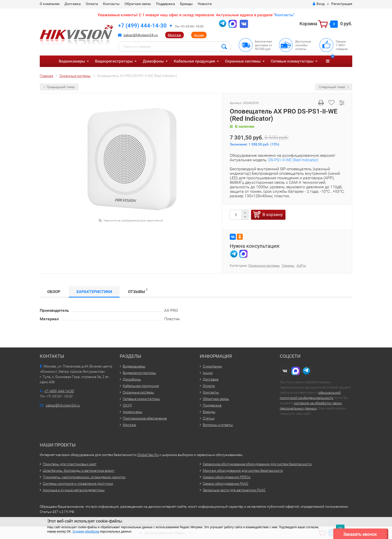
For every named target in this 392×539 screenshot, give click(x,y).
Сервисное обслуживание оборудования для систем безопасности (257, 464)
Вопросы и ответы (218, 425)
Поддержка (165, 4)
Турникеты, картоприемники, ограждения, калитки (84, 477)
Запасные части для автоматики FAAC (234, 490)
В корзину (273, 214)
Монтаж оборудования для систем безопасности (243, 470)
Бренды (186, 4)
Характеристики (94, 292)
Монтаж (174, 35)
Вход (319, 4)
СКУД (127, 405)
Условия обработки (86, 531)
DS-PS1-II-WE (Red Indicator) (293, 160)
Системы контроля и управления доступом (78, 483)
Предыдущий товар (59, 87)
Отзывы (138, 291)
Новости (205, 4)
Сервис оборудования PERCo (227, 477)
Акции (199, 35)
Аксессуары (132, 412)
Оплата (92, 4)
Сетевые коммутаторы (292, 61)
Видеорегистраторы (114, 61)
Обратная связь (138, 4)
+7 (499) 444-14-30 (142, 26)
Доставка (73, 4)
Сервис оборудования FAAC (225, 483)
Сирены (288, 265)
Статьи (209, 418)
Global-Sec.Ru (148, 455)
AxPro (301, 265)
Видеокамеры (72, 61)
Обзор (54, 292)
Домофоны (153, 61)
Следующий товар (334, 87)
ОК (340, 528)
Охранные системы (243, 61)
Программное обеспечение (145, 418)
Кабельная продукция (194, 61)
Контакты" (285, 15)
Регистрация (342, 4)
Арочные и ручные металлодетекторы (74, 490)
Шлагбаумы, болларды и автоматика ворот (79, 470)
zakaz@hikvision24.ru (141, 35)
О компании (50, 4)
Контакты (111, 4)
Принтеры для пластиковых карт (70, 464)
